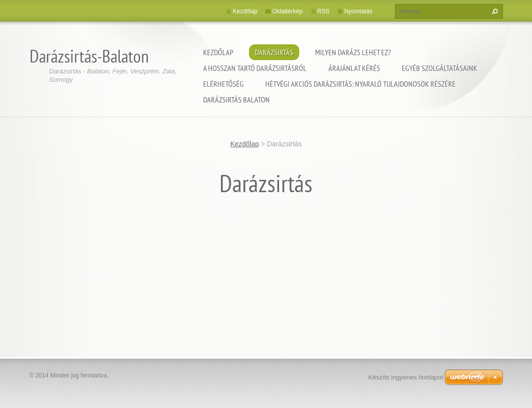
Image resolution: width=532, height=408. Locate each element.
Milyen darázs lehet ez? (353, 52)
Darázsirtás (274, 52)
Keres (494, 11)
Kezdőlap (218, 52)
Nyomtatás (358, 11)
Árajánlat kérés (354, 68)
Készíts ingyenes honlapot (406, 377)
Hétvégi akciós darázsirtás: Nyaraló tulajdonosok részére (360, 84)
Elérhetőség (223, 84)
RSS (324, 11)
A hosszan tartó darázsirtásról (255, 68)
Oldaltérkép (287, 11)
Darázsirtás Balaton (236, 100)
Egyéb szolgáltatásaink (440, 68)
